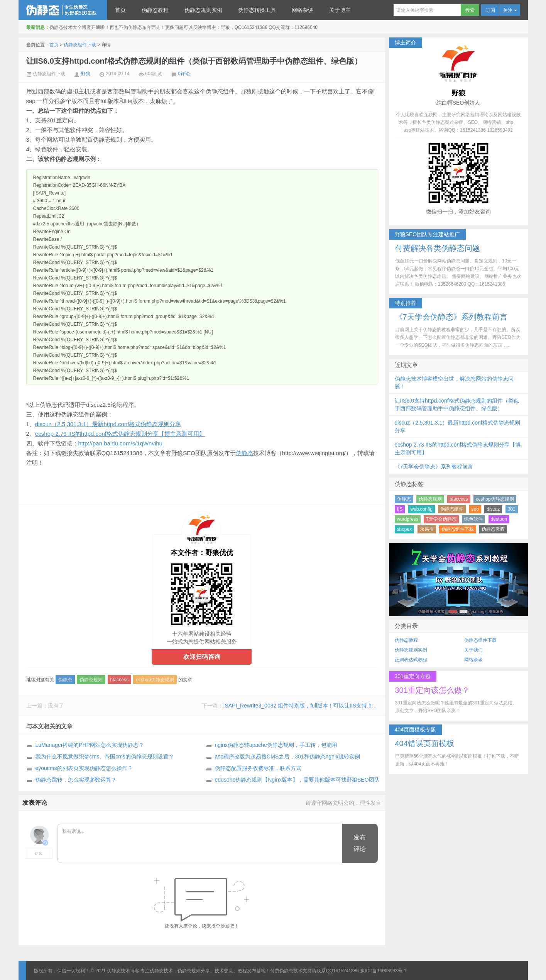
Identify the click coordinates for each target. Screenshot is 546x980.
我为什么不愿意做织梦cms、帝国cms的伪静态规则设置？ (105, 757)
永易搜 (427, 529)
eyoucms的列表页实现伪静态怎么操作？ (84, 768)
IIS (400, 509)
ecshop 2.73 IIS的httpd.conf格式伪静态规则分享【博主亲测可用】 (120, 434)
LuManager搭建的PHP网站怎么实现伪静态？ (90, 745)
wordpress (408, 519)
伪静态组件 (452, 509)
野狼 (86, 74)
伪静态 (244, 453)
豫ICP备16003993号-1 (383, 971)
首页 (120, 10)
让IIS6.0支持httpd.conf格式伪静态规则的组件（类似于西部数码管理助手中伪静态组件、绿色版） (194, 61)
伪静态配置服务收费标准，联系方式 (258, 768)
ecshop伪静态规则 (155, 680)
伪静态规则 (91, 680)
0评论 (184, 74)
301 (512, 509)
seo (475, 509)
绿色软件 (473, 519)
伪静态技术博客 (63, 10)
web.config (422, 509)
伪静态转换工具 (257, 10)
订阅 (490, 10)
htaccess (119, 680)
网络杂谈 (303, 10)
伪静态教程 (155, 10)
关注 (510, 10)
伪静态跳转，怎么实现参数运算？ (76, 780)
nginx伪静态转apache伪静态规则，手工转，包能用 (276, 745)
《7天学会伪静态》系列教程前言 (434, 467)
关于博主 (340, 10)
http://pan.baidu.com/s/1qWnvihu (120, 443)
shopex (405, 529)
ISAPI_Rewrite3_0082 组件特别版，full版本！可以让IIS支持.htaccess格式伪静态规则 (326, 706)
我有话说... (200, 844)
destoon (499, 519)
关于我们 (473, 650)
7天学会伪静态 (441, 519)
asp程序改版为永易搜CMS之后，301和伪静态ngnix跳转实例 (288, 757)
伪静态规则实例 (203, 10)
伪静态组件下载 (80, 45)
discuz (493, 509)
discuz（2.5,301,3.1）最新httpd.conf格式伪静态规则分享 (108, 424)
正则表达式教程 (411, 660)
